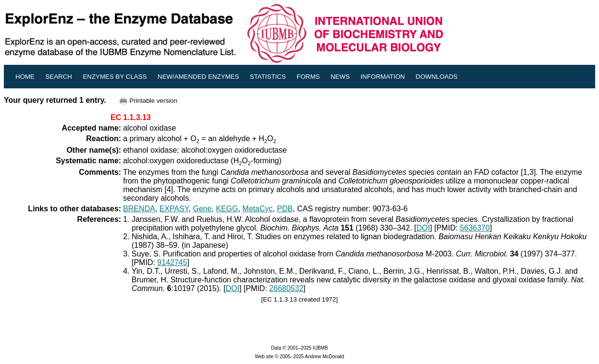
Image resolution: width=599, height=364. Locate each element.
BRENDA (139, 209)
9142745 (172, 262)
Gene (202, 209)
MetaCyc (258, 209)
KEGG (227, 209)
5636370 (475, 228)
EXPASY (174, 209)
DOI (423, 228)
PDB (285, 209)
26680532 (286, 288)
